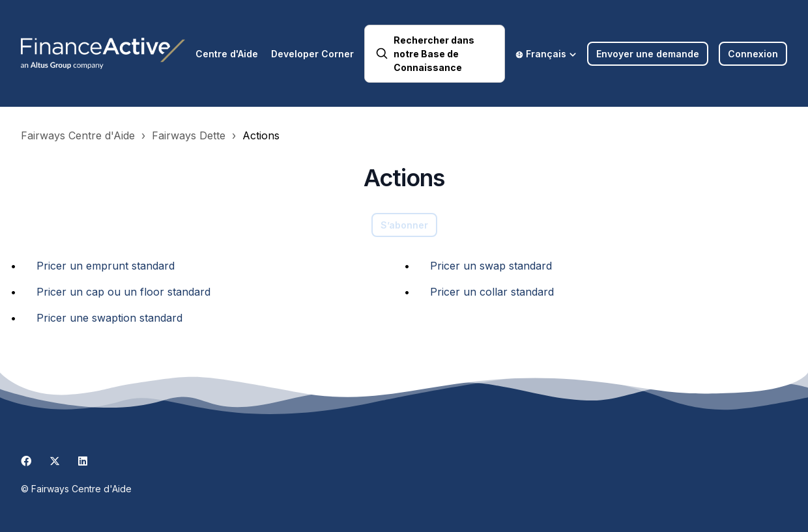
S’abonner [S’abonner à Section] (404, 225)
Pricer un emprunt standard (106, 266)
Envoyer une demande (648, 54)
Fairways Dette (189, 135)
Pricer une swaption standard (109, 318)
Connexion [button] (753, 54)
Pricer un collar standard (492, 292)
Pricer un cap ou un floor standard (123, 292)
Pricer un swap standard (491, 266)
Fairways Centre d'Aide (78, 135)
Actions (261, 135)
